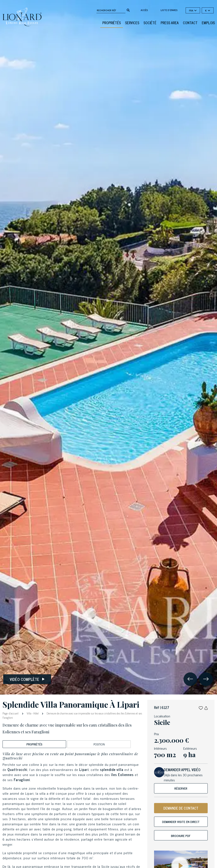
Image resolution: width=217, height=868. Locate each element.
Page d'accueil (11, 713)
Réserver (181, 788)
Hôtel (36, 713)
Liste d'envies (169, 10)
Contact (190, 23)
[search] (128, 10)
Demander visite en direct (181, 822)
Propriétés (112, 23)
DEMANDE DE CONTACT (181, 808)
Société (150, 23)
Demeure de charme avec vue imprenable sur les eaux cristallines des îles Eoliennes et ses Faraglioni (72, 715)
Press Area (170, 23)
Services (132, 23)
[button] (201, 707)
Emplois (208, 23)
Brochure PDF (181, 836)
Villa (29, 713)
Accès (144, 10)
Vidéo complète (27, 679)
